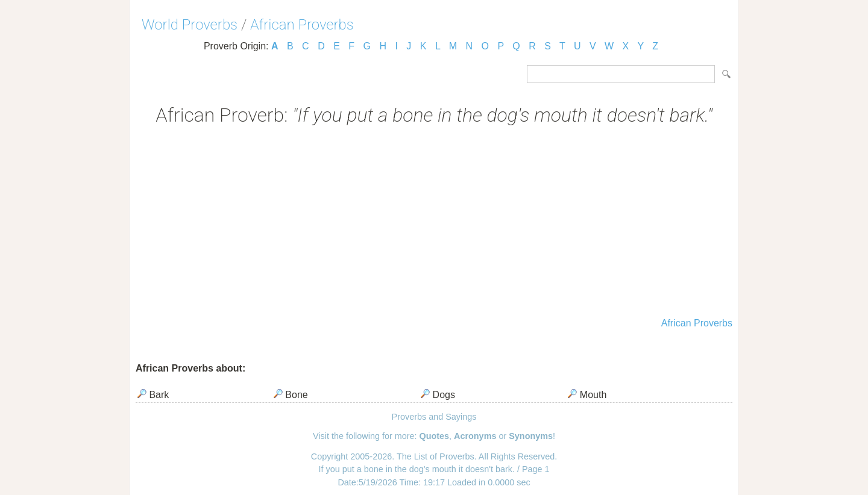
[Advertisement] (434, 223)
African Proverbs (302, 25)
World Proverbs (190, 25)
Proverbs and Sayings (434, 417)
